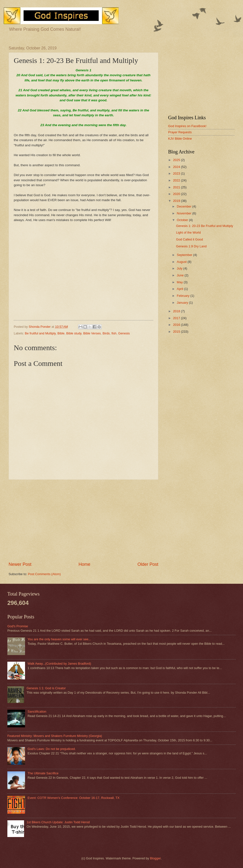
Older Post (148, 564)
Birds (106, 333)
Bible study (74, 333)
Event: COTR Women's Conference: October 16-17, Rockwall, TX (74, 798)
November (184, 213)
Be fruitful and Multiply (40, 333)
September (185, 255)
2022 (177, 180)
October (183, 220)
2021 (177, 187)
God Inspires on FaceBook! (187, 126)
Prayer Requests (180, 132)
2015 (177, 332)
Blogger (155, 858)
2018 (177, 311)
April (180, 289)
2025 (177, 160)
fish (114, 333)
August (182, 262)
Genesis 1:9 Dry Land (191, 246)
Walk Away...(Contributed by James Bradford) (59, 664)
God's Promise (18, 626)
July (180, 268)
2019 (177, 201)
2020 (177, 194)
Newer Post (20, 564)
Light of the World (188, 232)
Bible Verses (92, 333)
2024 (177, 167)
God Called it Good (189, 239)
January (183, 303)
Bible (61, 333)
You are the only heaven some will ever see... (59, 639)
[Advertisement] (83, 521)
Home (84, 564)
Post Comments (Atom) (44, 574)
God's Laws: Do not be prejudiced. (52, 749)
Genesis (124, 333)
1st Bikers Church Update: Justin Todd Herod (58, 822)
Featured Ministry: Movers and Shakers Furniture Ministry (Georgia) (55, 736)
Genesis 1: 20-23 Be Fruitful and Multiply (205, 226)
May (180, 282)
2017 (177, 318)
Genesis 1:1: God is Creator (46, 688)
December (184, 206)
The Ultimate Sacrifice (43, 773)
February (183, 296)
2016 (177, 325)
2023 (177, 173)
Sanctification (37, 711)
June (181, 275)
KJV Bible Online (180, 139)
